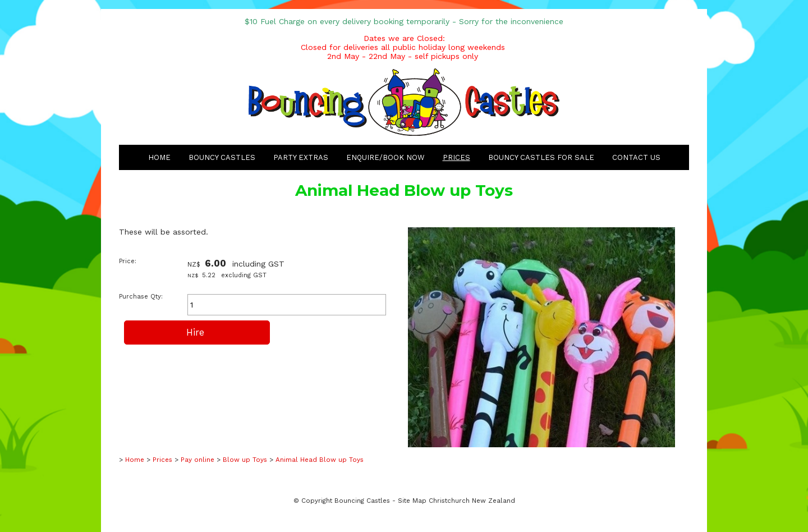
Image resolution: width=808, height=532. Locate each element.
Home (159, 157)
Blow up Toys (245, 460)
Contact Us (636, 157)
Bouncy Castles (222, 157)
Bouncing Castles (362, 501)
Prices (456, 157)
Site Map (412, 501)
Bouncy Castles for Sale (541, 157)
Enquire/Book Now (385, 157)
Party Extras (301, 157)
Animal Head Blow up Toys (320, 460)
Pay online (198, 460)
